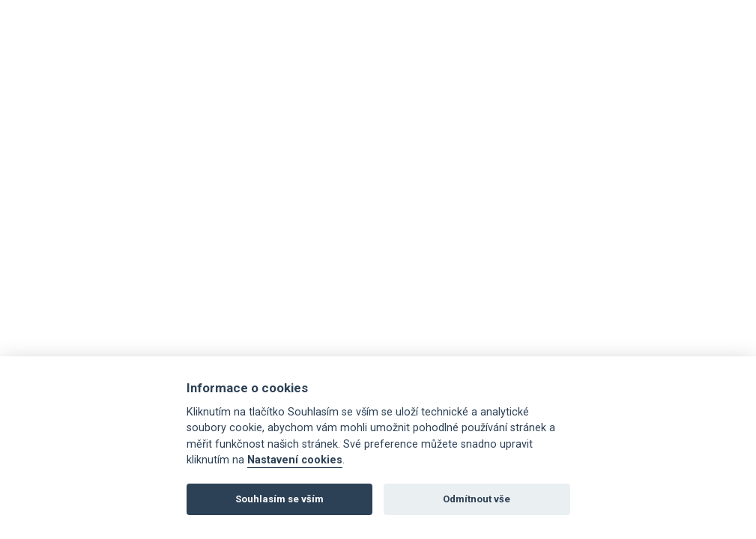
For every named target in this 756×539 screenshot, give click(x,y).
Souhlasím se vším (279, 499)
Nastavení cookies (295, 460)
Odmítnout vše (477, 499)
